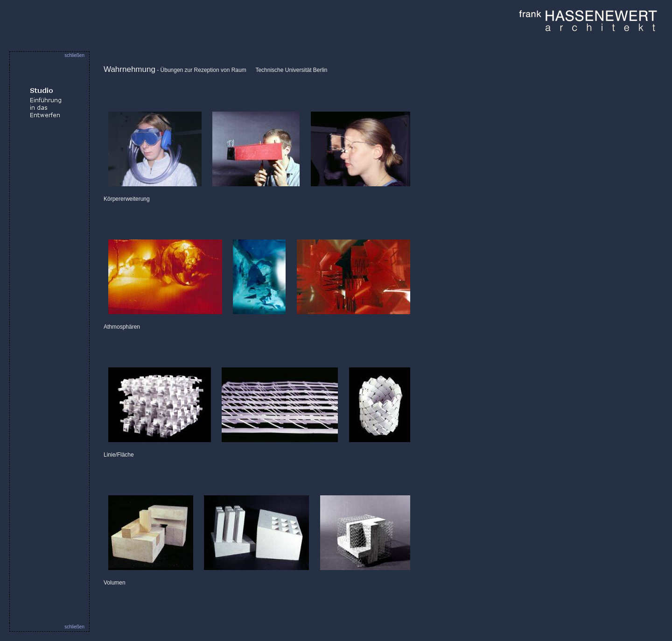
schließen (74, 55)
